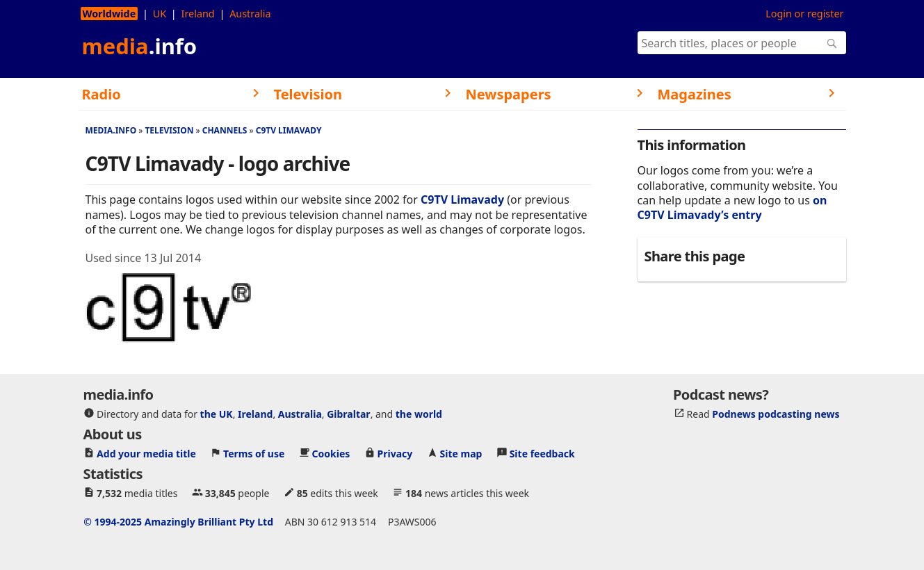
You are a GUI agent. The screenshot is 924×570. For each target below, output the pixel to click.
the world (419, 414)
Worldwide (110, 14)
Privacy (395, 454)
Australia (250, 14)
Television (169, 130)
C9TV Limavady (289, 130)
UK (160, 14)
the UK (217, 414)
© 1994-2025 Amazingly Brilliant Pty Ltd (178, 522)
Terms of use (254, 454)
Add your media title (146, 454)
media (140, 46)
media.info (111, 130)
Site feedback (542, 454)
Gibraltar (348, 414)
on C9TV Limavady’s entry (732, 207)
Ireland (198, 14)
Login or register (804, 14)
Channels (225, 130)
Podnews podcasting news (776, 414)
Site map (461, 454)
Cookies (331, 454)
